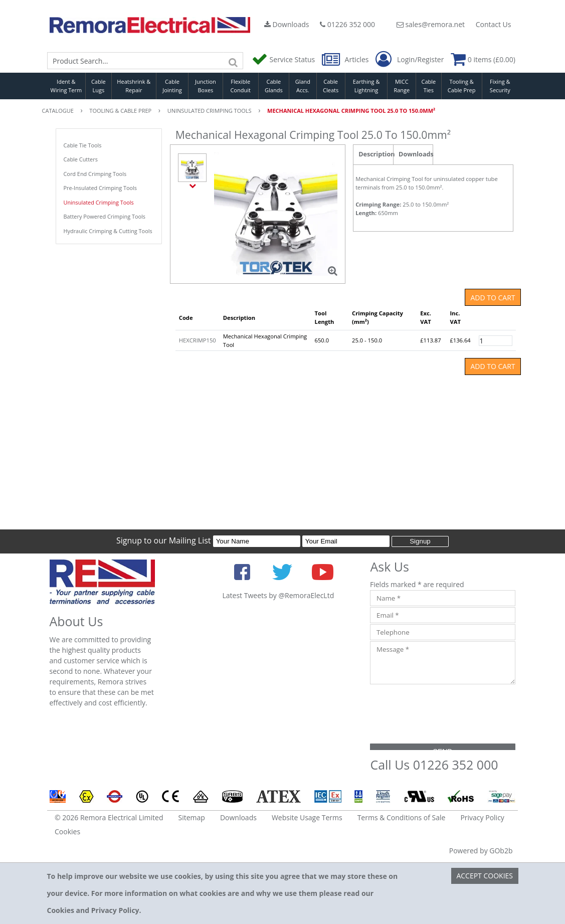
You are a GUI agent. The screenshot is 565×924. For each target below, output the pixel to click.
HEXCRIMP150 (198, 340)
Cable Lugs (99, 86)
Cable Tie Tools (83, 145)
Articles (346, 59)
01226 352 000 (347, 24)
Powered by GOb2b (481, 851)
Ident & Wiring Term (66, 86)
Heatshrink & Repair (134, 86)
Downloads (287, 24)
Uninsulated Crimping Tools (99, 202)
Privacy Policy (482, 817)
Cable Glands (274, 86)
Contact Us (494, 24)
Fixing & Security (500, 86)
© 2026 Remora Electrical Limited (109, 817)
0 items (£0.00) (483, 59)
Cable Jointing (172, 86)
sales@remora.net (431, 24)
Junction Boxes (206, 86)
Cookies (67, 831)
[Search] (233, 61)
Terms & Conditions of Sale (402, 817)
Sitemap (192, 817)
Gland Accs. (303, 86)
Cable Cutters (81, 159)
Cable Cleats (331, 86)
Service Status (284, 59)
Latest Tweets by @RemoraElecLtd (278, 595)
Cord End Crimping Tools (95, 174)
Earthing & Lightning (366, 86)
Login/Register (410, 60)
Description (376, 154)
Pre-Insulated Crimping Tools (101, 188)
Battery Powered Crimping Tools (105, 216)
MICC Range (402, 86)
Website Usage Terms (307, 817)
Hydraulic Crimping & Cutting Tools (108, 231)
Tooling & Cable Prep (462, 86)
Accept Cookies (485, 876)
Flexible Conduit (240, 86)
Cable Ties (429, 86)
